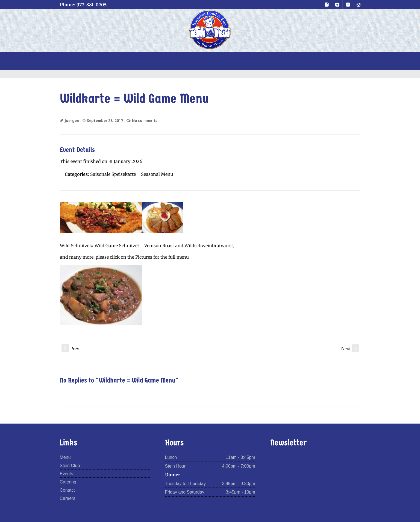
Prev (71, 348)
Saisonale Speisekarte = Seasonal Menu (132, 174)
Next (350, 348)
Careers (68, 498)
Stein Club (70, 466)
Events (67, 474)
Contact (67, 490)
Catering (68, 482)
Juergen (72, 120)
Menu (65, 457)
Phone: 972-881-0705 (83, 5)
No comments (145, 120)
